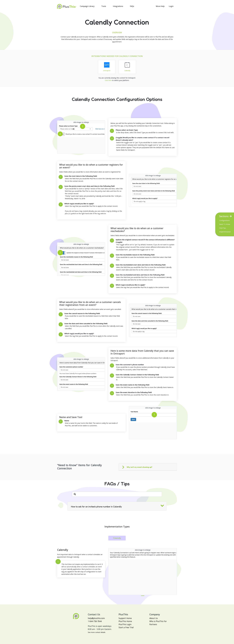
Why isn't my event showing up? (139, 467)
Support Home (125, 618)
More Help (160, 6)
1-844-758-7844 (95, 621)
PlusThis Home (125, 621)
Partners (153, 624)
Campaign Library (87, 6)
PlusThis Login (125, 624)
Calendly (117, 538)
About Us (154, 618)
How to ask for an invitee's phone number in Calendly (96, 507)
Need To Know (225, 224)
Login (171, 6)
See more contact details (97, 632)
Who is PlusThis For (158, 621)
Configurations (224, 220)
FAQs (132, 6)
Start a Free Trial (126, 627)
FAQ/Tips (223, 228)
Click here (108, 80)
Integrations (118, 6)
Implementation (225, 232)
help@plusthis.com (96, 618)
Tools (104, 6)
